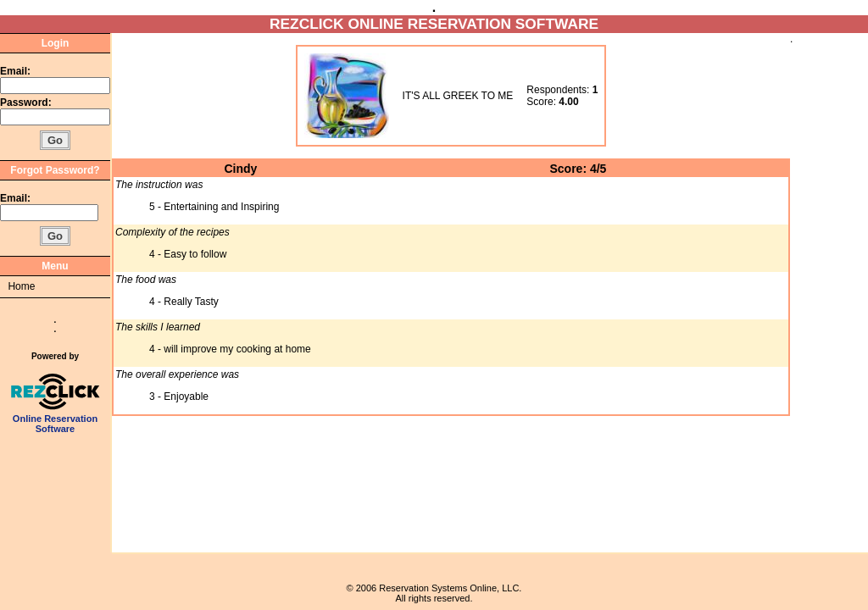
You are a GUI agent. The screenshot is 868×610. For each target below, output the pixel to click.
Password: (27, 103)
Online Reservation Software (56, 419)
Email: (15, 71)
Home (21, 286)
